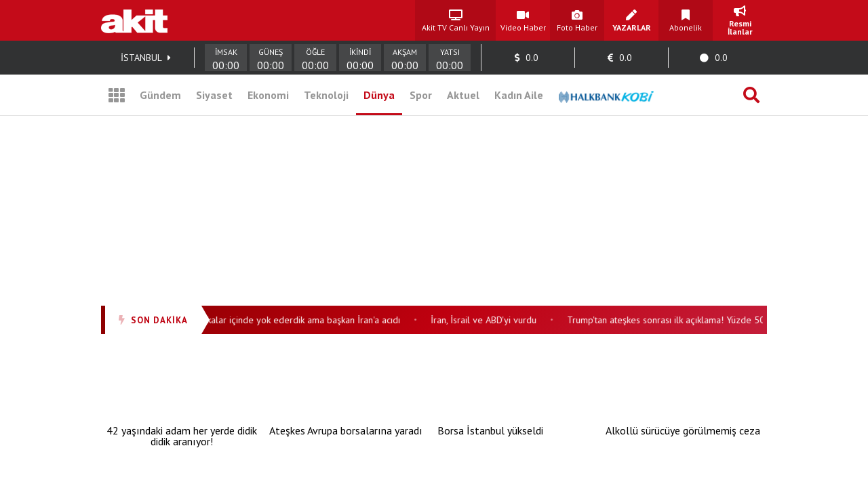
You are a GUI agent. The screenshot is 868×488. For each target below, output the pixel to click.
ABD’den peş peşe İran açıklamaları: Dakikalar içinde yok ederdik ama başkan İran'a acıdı (224, 320)
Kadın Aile (519, 95)
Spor (421, 95)
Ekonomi (268, 95)
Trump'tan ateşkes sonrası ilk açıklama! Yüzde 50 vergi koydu (695, 320)
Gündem (160, 95)
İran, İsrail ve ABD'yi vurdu (487, 320)
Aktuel (463, 95)
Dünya (379, 95)
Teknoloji (326, 95)
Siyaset (214, 95)
